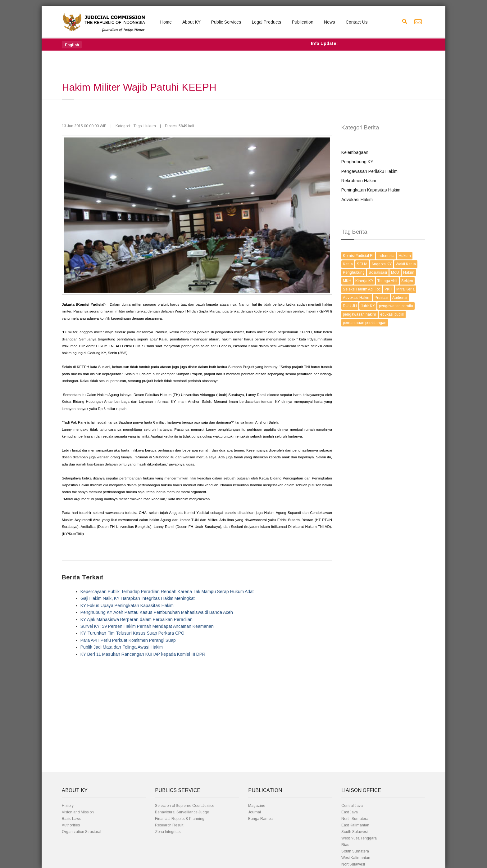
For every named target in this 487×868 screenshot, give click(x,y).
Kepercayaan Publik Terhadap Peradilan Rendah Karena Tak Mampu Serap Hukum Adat (167, 591)
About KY (191, 22)
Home (166, 22)
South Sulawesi (355, 832)
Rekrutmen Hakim (359, 181)
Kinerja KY (364, 281)
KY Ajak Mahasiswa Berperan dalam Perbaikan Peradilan (137, 619)
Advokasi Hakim (357, 200)
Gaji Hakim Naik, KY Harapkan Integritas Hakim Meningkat (138, 598)
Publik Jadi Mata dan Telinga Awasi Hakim (122, 647)
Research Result (169, 825)
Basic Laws (71, 819)
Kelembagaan (355, 152)
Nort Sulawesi (353, 864)
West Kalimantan (356, 858)
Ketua (348, 264)
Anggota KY (382, 264)
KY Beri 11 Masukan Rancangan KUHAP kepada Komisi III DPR (143, 654)
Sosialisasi (378, 272)
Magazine (257, 806)
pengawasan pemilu (396, 306)
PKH (388, 289)
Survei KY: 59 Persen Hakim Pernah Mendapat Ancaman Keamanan (147, 626)
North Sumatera (355, 819)
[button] (72, 45)
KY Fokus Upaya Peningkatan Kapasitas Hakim (127, 605)
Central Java (352, 806)
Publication (303, 22)
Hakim (409, 272)
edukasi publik (392, 314)
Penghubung (354, 272)
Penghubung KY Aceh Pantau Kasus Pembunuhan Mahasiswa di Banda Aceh (157, 612)
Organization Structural (82, 832)
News (330, 22)
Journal (255, 812)
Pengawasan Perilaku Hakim (369, 171)
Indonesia (386, 256)
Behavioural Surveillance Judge (182, 812)
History (68, 806)
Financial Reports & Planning (180, 819)
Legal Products (267, 22)
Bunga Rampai (261, 819)
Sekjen (407, 281)
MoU (395, 272)
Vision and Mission (78, 812)
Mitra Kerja (405, 289)
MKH (347, 281)
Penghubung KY (357, 162)
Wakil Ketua (406, 264)
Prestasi (381, 298)
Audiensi (400, 298)
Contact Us (357, 22)
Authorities (71, 825)
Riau (345, 845)
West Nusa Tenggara (359, 838)
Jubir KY (368, 306)
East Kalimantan (355, 825)
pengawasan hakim (360, 314)
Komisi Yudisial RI (358, 256)
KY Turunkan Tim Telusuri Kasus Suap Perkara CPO (132, 633)
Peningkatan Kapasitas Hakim (371, 190)
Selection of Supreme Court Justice (185, 806)
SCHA (362, 264)
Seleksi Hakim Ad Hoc (362, 289)
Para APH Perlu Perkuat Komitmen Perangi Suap (128, 640)
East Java (350, 812)
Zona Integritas (168, 832)
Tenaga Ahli (387, 281)
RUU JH (350, 306)
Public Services (226, 22)
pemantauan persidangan (365, 323)
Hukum (405, 256)
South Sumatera (355, 851)
